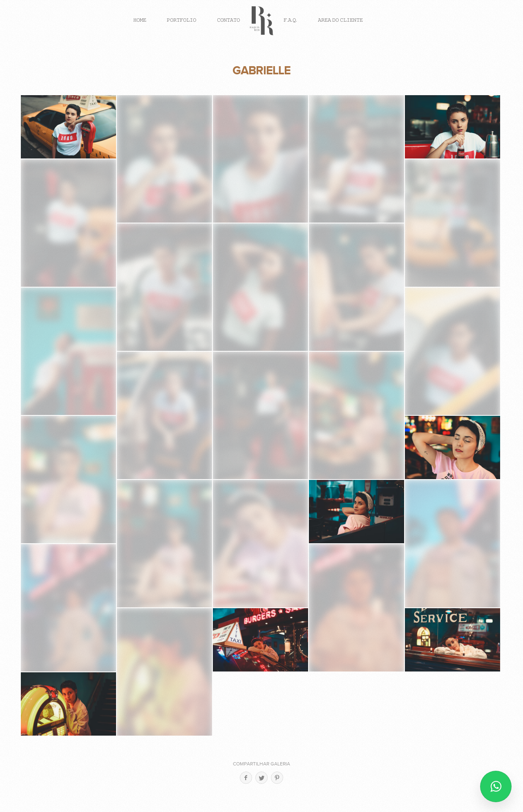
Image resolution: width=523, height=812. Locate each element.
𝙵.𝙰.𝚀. (290, 20)
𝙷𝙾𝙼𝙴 (140, 20)
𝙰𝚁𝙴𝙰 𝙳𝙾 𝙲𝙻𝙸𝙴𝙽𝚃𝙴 (340, 20)
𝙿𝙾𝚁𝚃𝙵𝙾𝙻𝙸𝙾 (181, 20)
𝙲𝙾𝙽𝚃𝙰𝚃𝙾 (228, 20)
